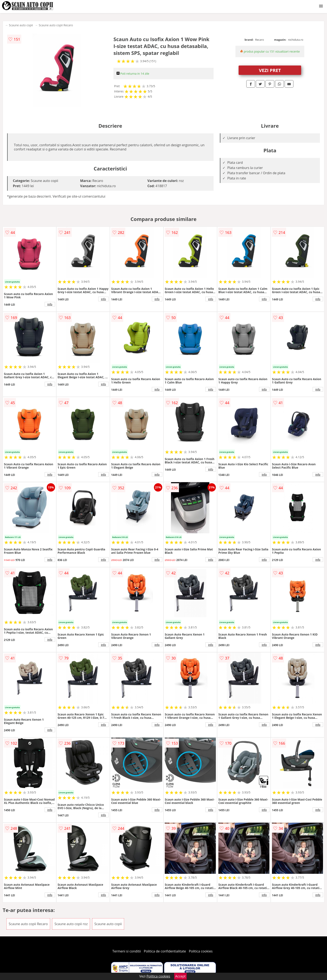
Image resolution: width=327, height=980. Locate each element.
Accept (180, 976)
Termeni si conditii (127, 951)
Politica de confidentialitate (165, 951)
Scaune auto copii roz (71, 924)
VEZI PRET (270, 70)
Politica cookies (201, 951)
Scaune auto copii (21, 25)
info (50, 304)
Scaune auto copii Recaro (56, 25)
